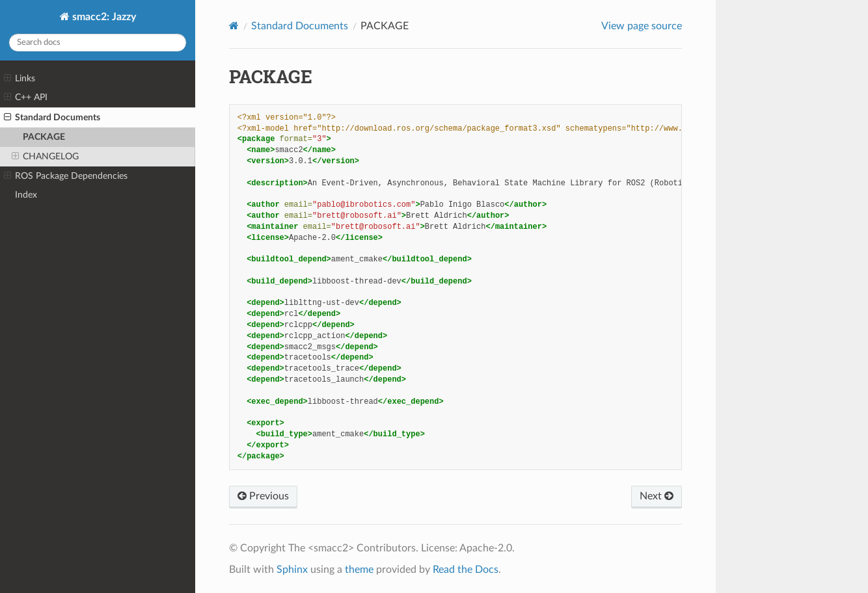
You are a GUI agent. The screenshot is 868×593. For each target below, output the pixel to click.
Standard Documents (52, 118)
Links (20, 79)
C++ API (26, 98)
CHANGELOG (45, 157)
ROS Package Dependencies (66, 176)
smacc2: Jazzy (103, 17)
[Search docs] (98, 43)
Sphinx (292, 570)
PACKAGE (44, 137)
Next (657, 496)
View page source (642, 26)
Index (26, 195)
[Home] (234, 26)
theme (359, 570)
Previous (263, 496)
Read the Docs (466, 570)
